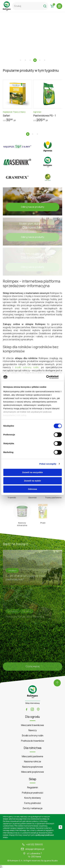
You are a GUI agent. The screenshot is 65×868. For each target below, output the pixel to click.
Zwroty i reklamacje (32, 808)
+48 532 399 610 (34, 845)
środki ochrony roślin (27, 368)
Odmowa (32, 489)
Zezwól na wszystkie (33, 472)
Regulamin (33, 787)
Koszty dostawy (33, 798)
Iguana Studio (51, 861)
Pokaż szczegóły (48, 464)
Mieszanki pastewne (32, 756)
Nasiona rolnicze (33, 762)
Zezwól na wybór (32, 481)
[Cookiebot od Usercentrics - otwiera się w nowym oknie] (49, 377)
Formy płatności (33, 803)
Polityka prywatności (33, 793)
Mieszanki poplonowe (33, 772)
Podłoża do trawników (33, 741)
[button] (21, 60)
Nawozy (33, 730)
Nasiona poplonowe (33, 767)
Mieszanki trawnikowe (32, 725)
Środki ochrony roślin (33, 736)
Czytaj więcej (32, 667)
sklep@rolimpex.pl (35, 849)
